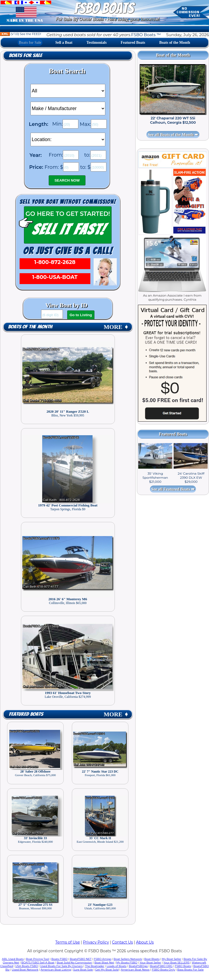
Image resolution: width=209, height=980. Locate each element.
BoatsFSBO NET (81, 959)
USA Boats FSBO (27, 966)
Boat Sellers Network (128, 959)
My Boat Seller (171, 959)
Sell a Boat (64, 43)
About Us (145, 942)
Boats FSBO (59, 959)
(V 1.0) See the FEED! (21, 34)
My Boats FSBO (127, 962)
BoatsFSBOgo (138, 966)
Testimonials (97, 43)
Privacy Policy (96, 942)
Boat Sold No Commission (74, 962)
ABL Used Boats (13, 959)
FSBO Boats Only (163, 970)
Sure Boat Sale (83, 970)
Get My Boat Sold (107, 970)
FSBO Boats (183, 966)
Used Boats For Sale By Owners (62, 966)
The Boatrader (95, 966)
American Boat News (135, 970)
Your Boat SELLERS (176, 962)
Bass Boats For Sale (190, 970)
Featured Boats (133, 43)
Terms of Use (67, 942)
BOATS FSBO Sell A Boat (38, 962)
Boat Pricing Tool (37, 959)
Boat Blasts (152, 959)
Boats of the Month (175, 43)
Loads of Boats (117, 966)
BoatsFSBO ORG (161, 966)
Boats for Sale (30, 43)
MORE (116, 327)
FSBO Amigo (103, 959)
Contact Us (123, 942)
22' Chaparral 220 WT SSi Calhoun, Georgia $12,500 (173, 120)
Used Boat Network (25, 970)
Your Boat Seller (150, 962)
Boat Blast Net (104, 962)
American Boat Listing (56, 970)
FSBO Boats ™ (146, 35)
